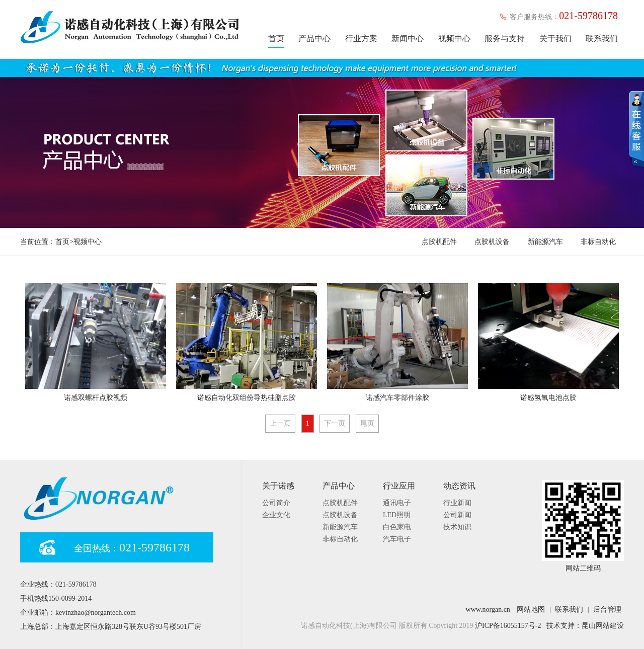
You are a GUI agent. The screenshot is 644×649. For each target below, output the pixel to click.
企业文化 (276, 515)
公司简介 (276, 503)
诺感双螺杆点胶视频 (96, 398)
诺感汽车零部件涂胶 (397, 398)
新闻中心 (408, 38)
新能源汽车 (545, 242)
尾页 (367, 423)
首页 (276, 38)
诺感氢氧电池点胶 (548, 398)
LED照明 (397, 515)
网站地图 (531, 610)
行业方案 (361, 38)
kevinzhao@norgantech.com (96, 613)
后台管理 (607, 610)
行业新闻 (457, 503)
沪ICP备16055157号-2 (508, 626)
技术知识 (457, 527)
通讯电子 (397, 503)
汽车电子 (397, 539)
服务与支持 (505, 38)
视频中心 (454, 38)
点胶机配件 (439, 242)
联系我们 (602, 38)
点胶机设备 (492, 242)
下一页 (335, 423)
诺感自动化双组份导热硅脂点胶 (247, 398)
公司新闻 (457, 515)
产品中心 (314, 38)
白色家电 (397, 527)
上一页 (280, 423)
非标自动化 (598, 242)
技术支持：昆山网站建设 (585, 626)
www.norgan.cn (488, 610)
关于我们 (555, 38)
